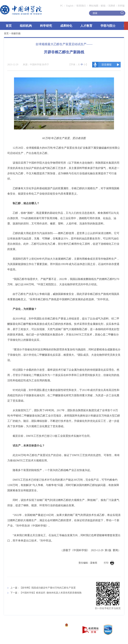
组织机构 (26, 26)
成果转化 (66, 26)
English (70, 6)
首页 (9, 26)
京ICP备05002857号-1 (52, 625)
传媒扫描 (16, 33)
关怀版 (121, 6)
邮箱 (103, 6)
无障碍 (112, 6)
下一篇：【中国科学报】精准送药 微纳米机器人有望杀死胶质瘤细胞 (46, 593)
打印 (109, 563)
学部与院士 (108, 26)
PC (62, 6)
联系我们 (81, 6)
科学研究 (46, 26)
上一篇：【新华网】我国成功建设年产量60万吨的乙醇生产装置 (43, 588)
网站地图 (93, 6)
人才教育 (86, 26)
